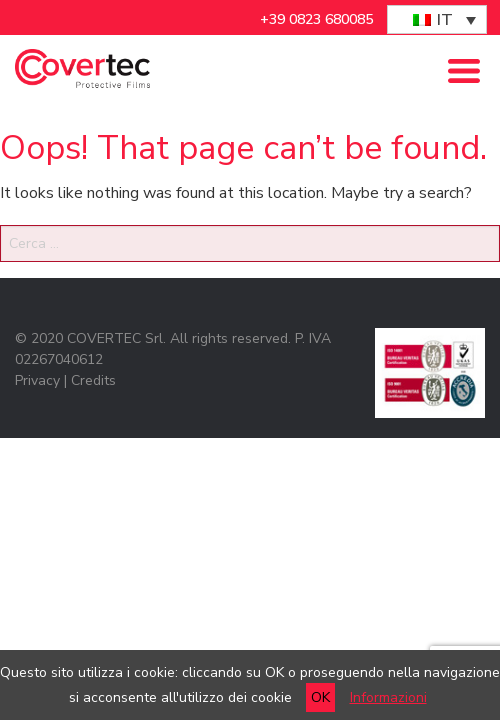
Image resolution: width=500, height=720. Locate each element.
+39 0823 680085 (316, 19)
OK (320, 697)
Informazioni (388, 697)
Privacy (37, 380)
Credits (93, 380)
